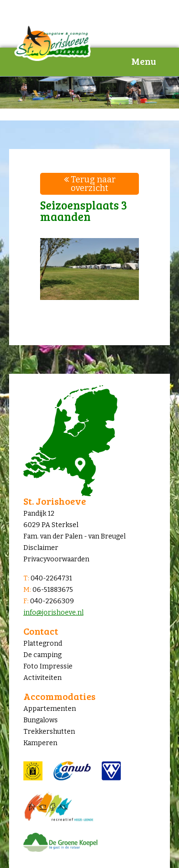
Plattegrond (43, 644)
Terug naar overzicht (90, 184)
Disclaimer (41, 548)
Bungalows (41, 720)
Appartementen (50, 709)
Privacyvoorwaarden (56, 559)
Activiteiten (42, 678)
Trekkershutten (49, 732)
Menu (144, 61)
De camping (42, 655)
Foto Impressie (48, 666)
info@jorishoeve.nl (53, 613)
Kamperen (40, 743)
